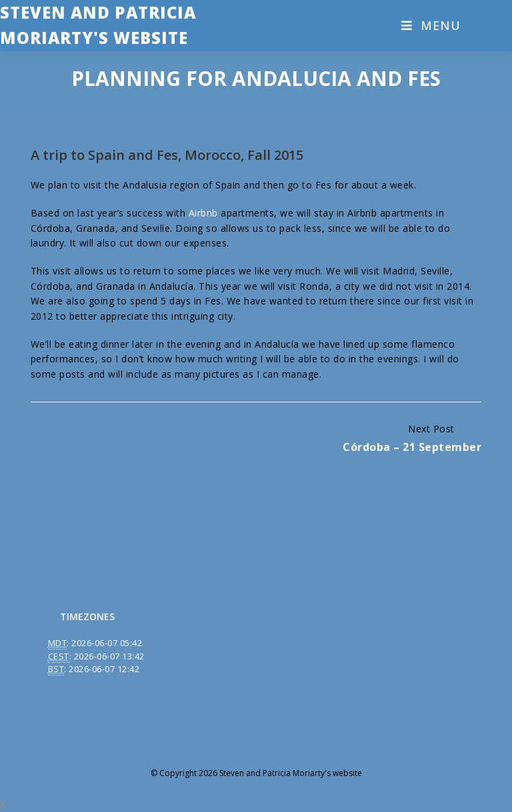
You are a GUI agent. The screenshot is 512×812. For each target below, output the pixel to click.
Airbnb (203, 213)
